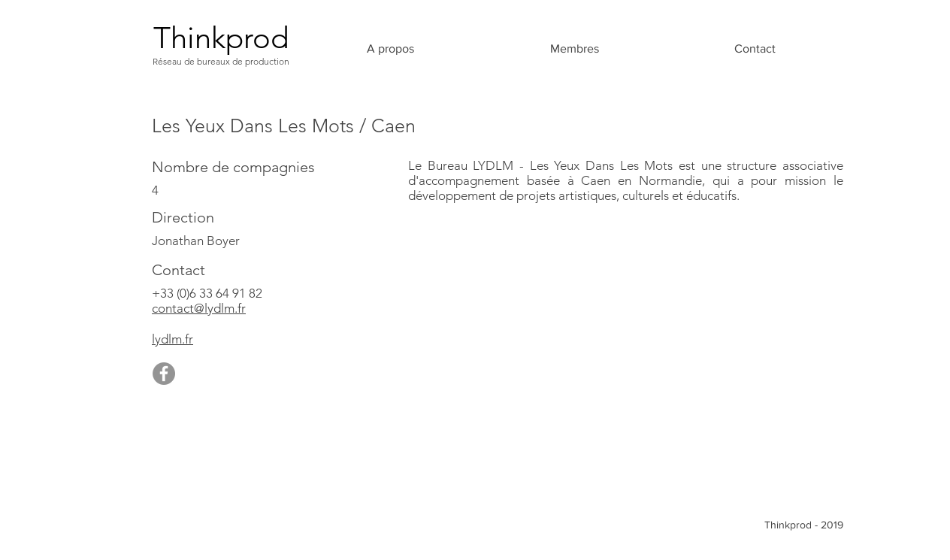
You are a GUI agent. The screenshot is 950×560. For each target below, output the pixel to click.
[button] (574, 49)
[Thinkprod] (221, 38)
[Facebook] (164, 374)
